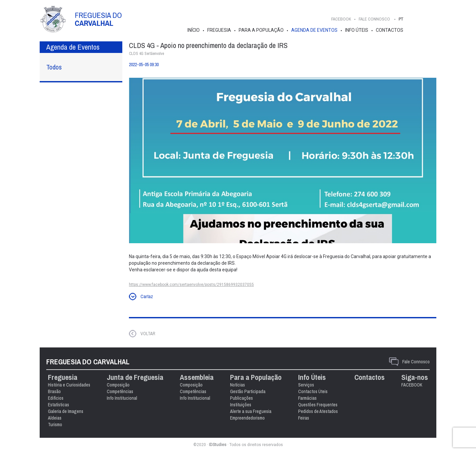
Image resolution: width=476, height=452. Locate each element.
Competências (120, 391)
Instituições (241, 405)
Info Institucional (122, 398)
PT (401, 19)
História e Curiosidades (69, 385)
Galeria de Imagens (66, 411)
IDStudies (218, 445)
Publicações (241, 398)
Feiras (304, 418)
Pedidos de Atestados (318, 411)
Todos (54, 67)
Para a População (261, 30)
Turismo (55, 425)
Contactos (390, 30)
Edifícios (56, 398)
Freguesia (219, 30)
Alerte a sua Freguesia (251, 411)
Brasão (54, 391)
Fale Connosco (416, 362)
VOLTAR (148, 334)
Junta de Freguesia (135, 377)
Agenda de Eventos (314, 30)
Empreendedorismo (247, 418)
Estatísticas (59, 405)
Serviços (306, 385)
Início (194, 30)
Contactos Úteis (313, 391)
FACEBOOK (341, 19)
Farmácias (307, 398)
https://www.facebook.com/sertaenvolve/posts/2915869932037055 (191, 285)
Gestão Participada (248, 391)
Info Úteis (357, 30)
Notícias (238, 385)
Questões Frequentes (318, 405)
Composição (118, 385)
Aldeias (55, 418)
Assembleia (197, 377)
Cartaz (147, 296)
